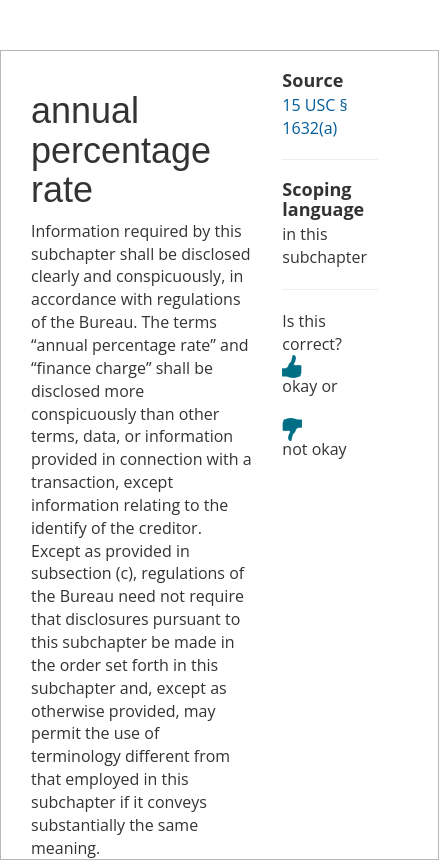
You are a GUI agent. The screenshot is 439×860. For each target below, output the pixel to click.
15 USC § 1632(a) (314, 116)
